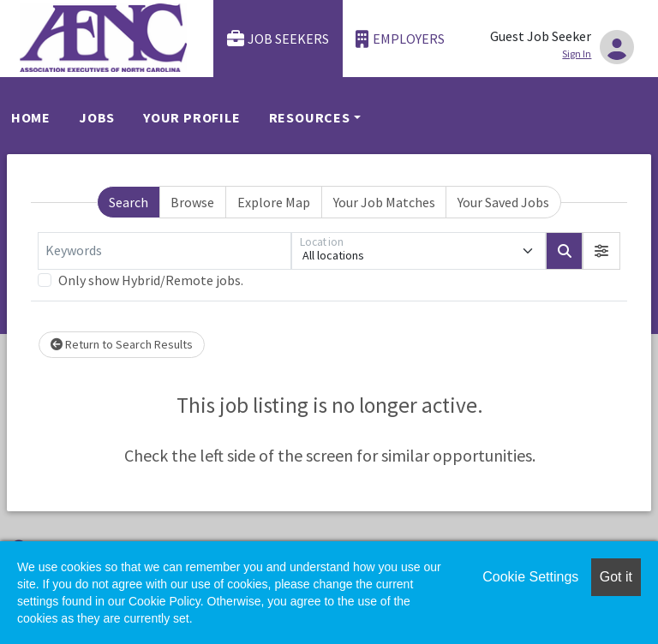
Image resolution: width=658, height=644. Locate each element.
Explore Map (274, 202)
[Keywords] (164, 251)
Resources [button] (310, 117)
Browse (192, 202)
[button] (601, 251)
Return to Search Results (122, 344)
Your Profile (192, 117)
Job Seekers (278, 39)
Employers (400, 39)
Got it (616, 577)
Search (129, 202)
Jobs (97, 117)
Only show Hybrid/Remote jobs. (151, 280)
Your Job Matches (384, 202)
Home (31, 117)
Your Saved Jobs (503, 202)
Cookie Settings (530, 577)
